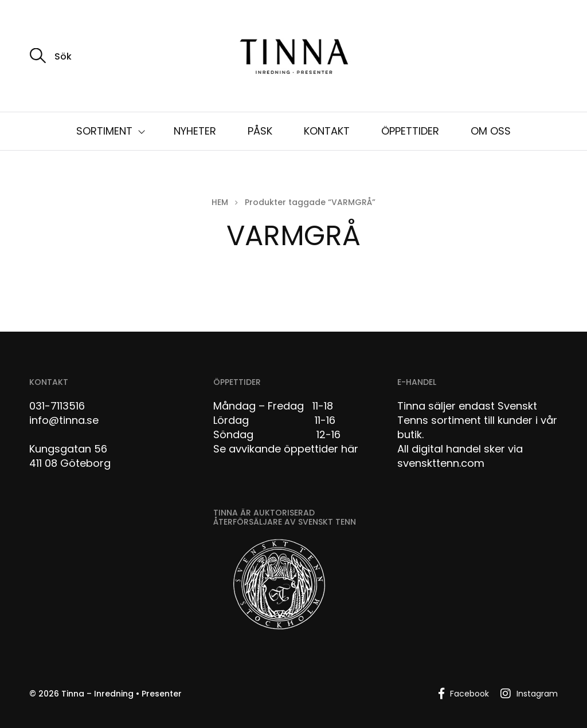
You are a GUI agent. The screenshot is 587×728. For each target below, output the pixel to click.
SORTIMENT (104, 131)
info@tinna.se (64, 420)
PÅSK (260, 131)
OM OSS (491, 131)
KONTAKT (327, 131)
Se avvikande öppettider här (286, 449)
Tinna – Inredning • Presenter (122, 694)
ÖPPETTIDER (410, 131)
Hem (220, 202)
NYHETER (195, 131)
